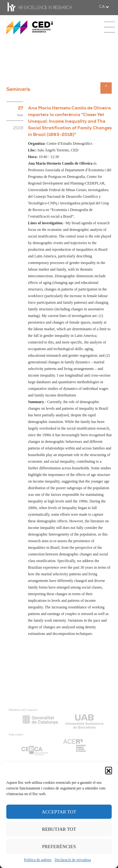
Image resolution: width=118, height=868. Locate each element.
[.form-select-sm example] (104, 7)
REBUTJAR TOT (59, 829)
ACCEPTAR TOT (59, 812)
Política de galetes (38, 860)
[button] (109, 770)
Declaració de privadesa (73, 860)
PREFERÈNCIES (59, 847)
